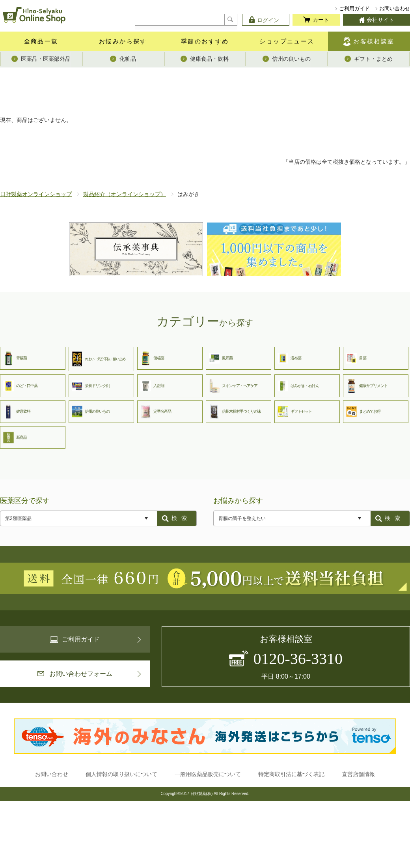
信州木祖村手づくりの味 (235, 412)
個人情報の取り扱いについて (121, 774)
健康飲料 (17, 412)
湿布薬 (289, 358)
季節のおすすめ (205, 41)
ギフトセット (295, 412)
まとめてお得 (363, 412)
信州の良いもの (91, 412)
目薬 (356, 358)
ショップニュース (287, 41)
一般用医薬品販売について (208, 774)
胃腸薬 (15, 358)
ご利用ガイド (354, 8)
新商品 (15, 438)
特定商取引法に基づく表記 (291, 774)
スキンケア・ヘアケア (233, 386)
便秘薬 (152, 358)
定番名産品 (156, 412)
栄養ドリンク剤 (91, 386)
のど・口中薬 (20, 386)
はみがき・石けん (298, 386)
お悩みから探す (123, 41)
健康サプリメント (367, 386)
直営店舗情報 (358, 774)
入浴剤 (152, 386)
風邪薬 (221, 358)
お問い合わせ (395, 8)
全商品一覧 (41, 41)
